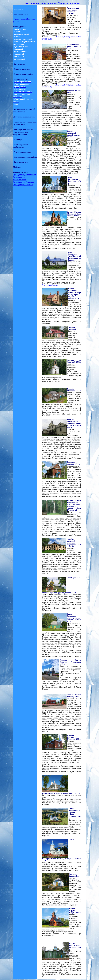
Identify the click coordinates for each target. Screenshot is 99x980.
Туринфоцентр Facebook (23, 185)
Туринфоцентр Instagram (23, 182)
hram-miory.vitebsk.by (50, 285)
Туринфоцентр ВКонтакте (24, 175)
